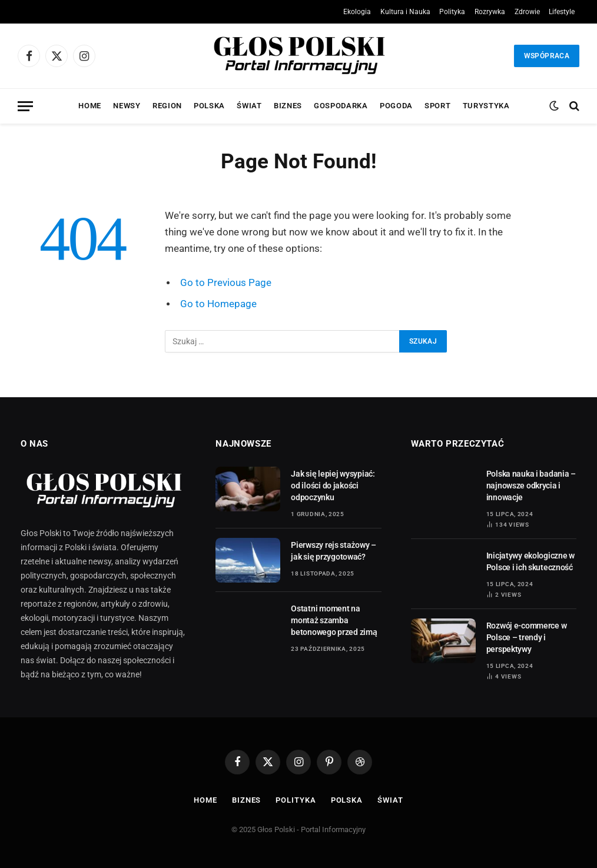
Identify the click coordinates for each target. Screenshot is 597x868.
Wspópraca (547, 56)
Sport (437, 106)
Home (90, 106)
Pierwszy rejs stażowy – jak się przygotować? (333, 551)
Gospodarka (341, 106)
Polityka (452, 12)
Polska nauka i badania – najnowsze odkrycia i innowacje (531, 485)
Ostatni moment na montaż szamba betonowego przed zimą (334, 620)
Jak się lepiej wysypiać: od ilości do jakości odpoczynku (333, 485)
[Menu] (25, 106)
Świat (249, 106)
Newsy (127, 106)
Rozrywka (490, 12)
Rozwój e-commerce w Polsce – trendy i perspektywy (527, 637)
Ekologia (357, 12)
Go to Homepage (218, 304)
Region (167, 106)
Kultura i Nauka (405, 12)
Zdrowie (527, 12)
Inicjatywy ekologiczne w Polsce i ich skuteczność (530, 561)
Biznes (288, 106)
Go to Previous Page (226, 283)
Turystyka (486, 106)
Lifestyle (562, 12)
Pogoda (396, 106)
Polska (209, 106)
